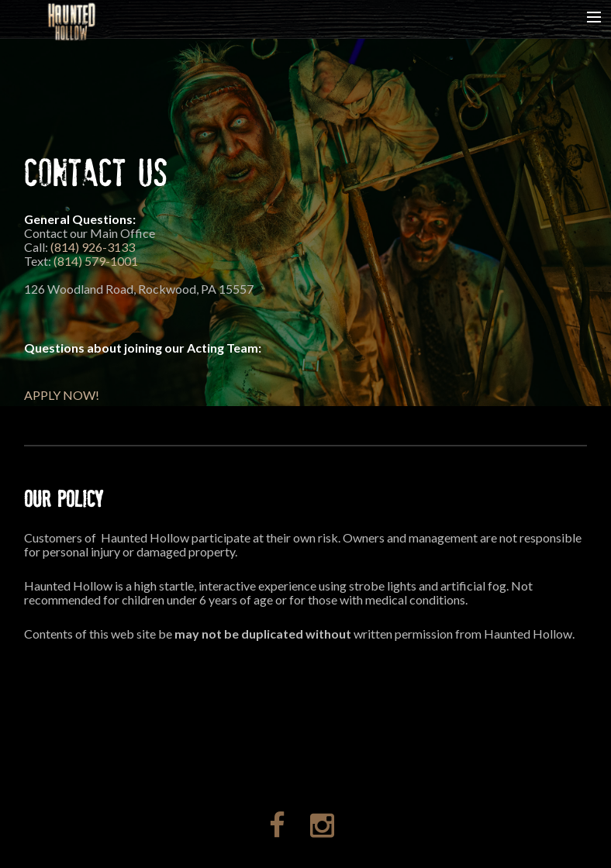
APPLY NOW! (62, 395)
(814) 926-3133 (93, 247)
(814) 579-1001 (96, 261)
